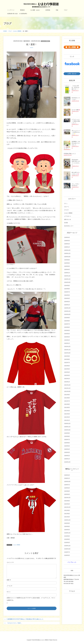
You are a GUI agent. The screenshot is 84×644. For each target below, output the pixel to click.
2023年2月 (67, 340)
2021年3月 (67, 414)
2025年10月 (67, 257)
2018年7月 (67, 552)
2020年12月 (67, 423)
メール (9, 586)
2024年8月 (67, 289)
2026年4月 (67, 237)
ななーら (67, 207)
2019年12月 (67, 462)
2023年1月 (67, 343)
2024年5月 (67, 295)
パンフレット (72, 562)
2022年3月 (67, 375)
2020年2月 (67, 456)
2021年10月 (67, 391)
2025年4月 (67, 269)
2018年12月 (67, 546)
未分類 (66, 223)
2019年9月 (67, 536)
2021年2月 (67, 417)
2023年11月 (67, 311)
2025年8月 (67, 260)
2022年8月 (67, 359)
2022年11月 (67, 350)
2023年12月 (67, 308)
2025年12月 (67, 250)
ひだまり (67, 210)
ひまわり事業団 (45, 41)
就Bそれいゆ (67, 219)
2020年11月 (67, 427)
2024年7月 (67, 292)
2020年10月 (67, 430)
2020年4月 (67, 449)
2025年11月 (67, 253)
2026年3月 (67, 241)
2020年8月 (67, 436)
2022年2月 (67, 379)
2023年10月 (67, 314)
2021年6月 (67, 404)
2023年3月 (67, 337)
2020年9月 (67, 433)
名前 (9, 580)
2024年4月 (67, 298)
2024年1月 (67, 305)
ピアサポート (68, 216)
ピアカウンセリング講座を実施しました (76, 121)
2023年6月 (67, 327)
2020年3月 (67, 452)
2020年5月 (67, 446)
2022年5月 (67, 369)
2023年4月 (67, 334)
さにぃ (66, 203)
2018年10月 (67, 549)
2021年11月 (67, 388)
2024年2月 (67, 302)
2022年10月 (67, 353)
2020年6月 (67, 443)
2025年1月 (67, 273)
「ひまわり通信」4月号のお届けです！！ (75, 87)
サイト (9, 592)
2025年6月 (67, 263)
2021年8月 (67, 398)
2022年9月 (67, 356)
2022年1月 (67, 382)
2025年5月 (67, 266)
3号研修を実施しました (70, 154)
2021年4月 (67, 411)
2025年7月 (67, 485)
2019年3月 (67, 542)
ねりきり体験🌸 (76, 110)
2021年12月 (67, 385)
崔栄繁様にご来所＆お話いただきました (76, 143)
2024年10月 (67, 282)
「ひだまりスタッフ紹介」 (14, 623)
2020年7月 (67, 440)
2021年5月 (67, 407)
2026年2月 (67, 244)
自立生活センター (69, 226)
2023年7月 (67, 324)
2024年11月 (67, 279)
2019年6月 (67, 539)
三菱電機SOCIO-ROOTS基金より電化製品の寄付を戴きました (25, 619)
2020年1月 (67, 459)
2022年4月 (67, 372)
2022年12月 (67, 346)
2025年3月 (67, 488)
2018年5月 (67, 555)
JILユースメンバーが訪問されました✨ (76, 132)
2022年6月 (67, 366)
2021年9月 (67, 395)
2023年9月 (67, 318)
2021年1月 (67, 420)
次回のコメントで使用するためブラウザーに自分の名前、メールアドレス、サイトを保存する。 (31, 599)
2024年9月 (67, 286)
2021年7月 (67, 401)
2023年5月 (67, 330)
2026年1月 (67, 247)
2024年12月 (67, 276)
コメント (10, 562)
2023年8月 (67, 321)
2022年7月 (67, 363)
